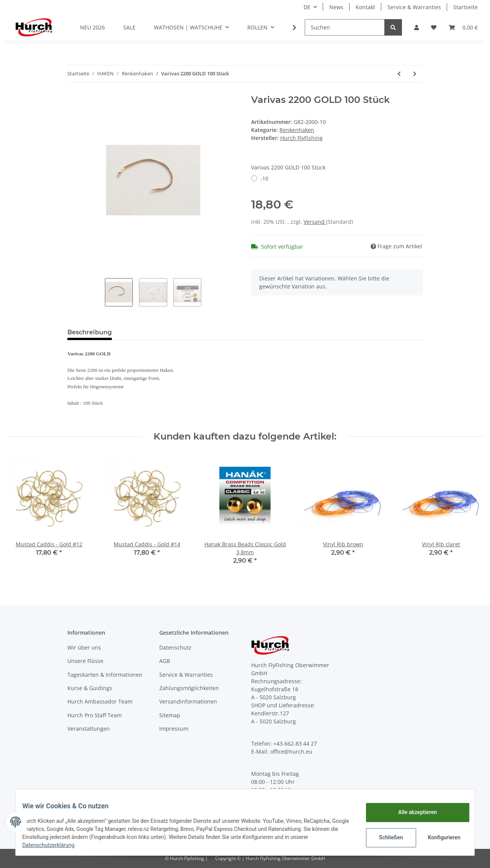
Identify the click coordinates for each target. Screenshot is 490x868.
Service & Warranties (414, 7)
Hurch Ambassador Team (100, 701)
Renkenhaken (297, 130)
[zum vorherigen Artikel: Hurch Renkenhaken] (399, 74)
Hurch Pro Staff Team (95, 715)
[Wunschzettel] (434, 27)
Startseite (465, 7)
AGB (165, 661)
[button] (416, 27)
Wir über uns (84, 647)
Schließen (385, 837)
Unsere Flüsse (85, 661)
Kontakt (365, 7)
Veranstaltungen (89, 729)
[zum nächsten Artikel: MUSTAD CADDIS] (415, 74)
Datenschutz (175, 647)
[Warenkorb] (463, 27)
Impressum (174, 729)
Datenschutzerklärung (54, 845)
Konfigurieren (439, 837)
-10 (264, 178)
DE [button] (307, 7)
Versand (315, 222)
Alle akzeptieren (412, 812)
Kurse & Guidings (90, 688)
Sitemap (170, 715)
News (336, 7)
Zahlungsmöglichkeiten (189, 688)
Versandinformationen (188, 701)
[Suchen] (345, 27)
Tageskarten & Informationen (105, 675)
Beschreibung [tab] (90, 332)
